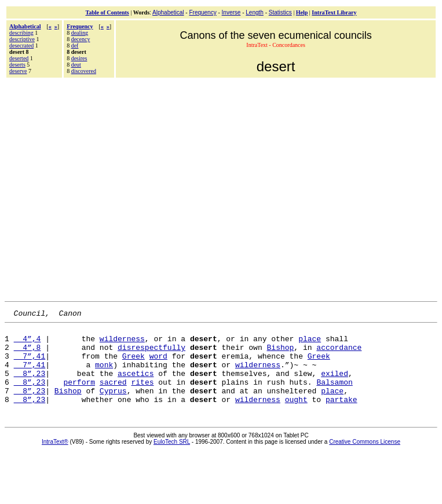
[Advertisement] (109, 188)
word (158, 364)
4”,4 (28, 344)
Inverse (231, 12)
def (75, 45)
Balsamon (334, 396)
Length (255, 12)
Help (302, 12)
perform (79, 396)
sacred (113, 396)
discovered (84, 71)
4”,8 (28, 354)
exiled (335, 385)
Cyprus (113, 406)
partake (341, 417)
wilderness (122, 344)
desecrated (21, 45)
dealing (80, 33)
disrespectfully (151, 354)
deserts (17, 65)
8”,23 (30, 385)
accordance (339, 354)
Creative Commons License (365, 459)
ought (296, 417)
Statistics (280, 12)
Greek (134, 364)
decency (81, 39)
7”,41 (30, 364)
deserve (18, 71)
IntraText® (55, 459)
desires (79, 58)
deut (76, 65)
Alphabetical (168, 12)
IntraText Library (334, 12)
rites (142, 396)
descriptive (22, 39)
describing (21, 33)
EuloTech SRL (172, 459)
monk (104, 375)
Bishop (280, 354)
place (310, 344)
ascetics (136, 385)
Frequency (202, 12)
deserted (19, 58)
